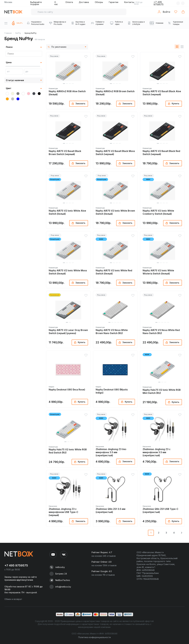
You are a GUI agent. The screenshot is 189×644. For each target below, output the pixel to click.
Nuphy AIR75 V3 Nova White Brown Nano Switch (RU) (112, 332)
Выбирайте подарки (36, 3)
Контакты (129, 2)
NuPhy (18, 33)
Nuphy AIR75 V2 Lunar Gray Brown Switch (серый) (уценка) (68, 332)
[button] (64, 84)
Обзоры (99, 2)
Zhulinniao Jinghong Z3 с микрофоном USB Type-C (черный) (63, 512)
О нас (56, 3)
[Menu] (6, 23)
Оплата (69, 2)
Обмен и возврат (13, 599)
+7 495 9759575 (159, 3)
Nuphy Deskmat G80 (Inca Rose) (67, 390)
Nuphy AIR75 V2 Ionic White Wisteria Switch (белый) (158, 272)
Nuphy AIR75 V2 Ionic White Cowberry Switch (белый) (158, 212)
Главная (8, 33)
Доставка (84, 2)
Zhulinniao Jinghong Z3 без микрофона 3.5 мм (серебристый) (111, 452)
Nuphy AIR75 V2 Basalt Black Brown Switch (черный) (65, 153)
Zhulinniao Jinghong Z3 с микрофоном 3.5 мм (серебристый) (157, 452)
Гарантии (114, 2)
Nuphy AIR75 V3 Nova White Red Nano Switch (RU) (161, 332)
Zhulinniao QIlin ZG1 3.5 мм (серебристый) (111, 511)
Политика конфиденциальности (94, 637)
